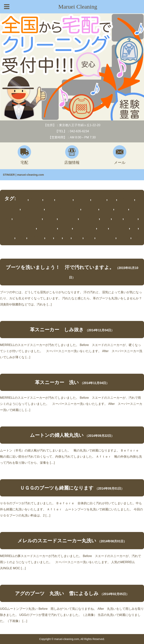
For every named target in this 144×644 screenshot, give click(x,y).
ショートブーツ (33, 209)
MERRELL (83, 199)
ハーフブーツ (68, 218)
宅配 (24, 155)
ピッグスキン (90, 218)
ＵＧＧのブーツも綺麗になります (57, 488)
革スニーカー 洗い (57, 382)
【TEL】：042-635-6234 (72, 131)
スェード (122, 209)
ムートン (66, 228)
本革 (135, 228)
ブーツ (106, 218)
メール (120, 155)
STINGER (99, 199)
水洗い (21, 237)
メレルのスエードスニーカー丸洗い (57, 541)
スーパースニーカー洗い (63, 209)
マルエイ (131, 218)
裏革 (59, 237)
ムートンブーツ (85, 228)
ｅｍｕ (49, 199)
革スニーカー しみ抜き (57, 330)
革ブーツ (124, 237)
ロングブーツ (120, 228)
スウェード (91, 209)
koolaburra (65, 199)
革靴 (136, 237)
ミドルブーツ (48, 228)
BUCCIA (36, 199)
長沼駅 (90, 237)
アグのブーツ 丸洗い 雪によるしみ (57, 593)
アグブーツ (126, 199)
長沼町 (78, 237)
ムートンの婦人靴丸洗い (57, 435)
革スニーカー (106, 237)
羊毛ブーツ (36, 237)
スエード (107, 209)
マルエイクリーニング (20, 228)
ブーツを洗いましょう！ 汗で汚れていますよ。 (60, 267)
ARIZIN (22, 199)
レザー (103, 228)
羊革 (50, 237)
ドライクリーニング (28, 218)
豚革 (67, 237)
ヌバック (50, 218)
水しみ (10, 237)
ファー (118, 218)
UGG (112, 199)
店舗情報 (72, 155)
